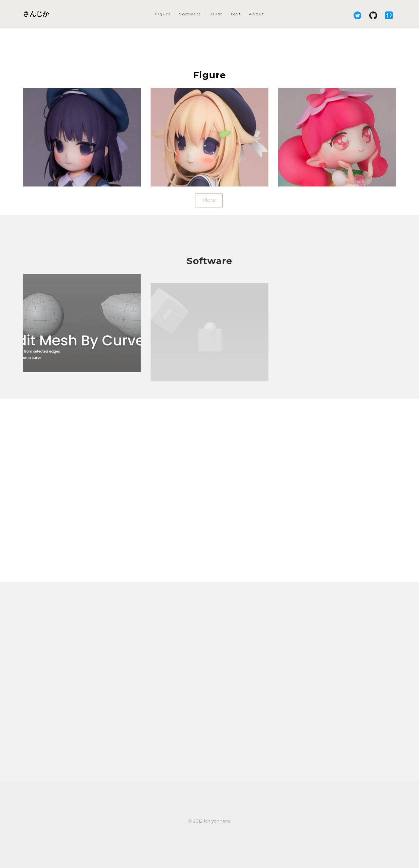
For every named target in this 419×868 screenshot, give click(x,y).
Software (190, 14)
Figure (163, 14)
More (209, 201)
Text (236, 14)
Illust (216, 14)
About (257, 14)
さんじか (36, 14)
